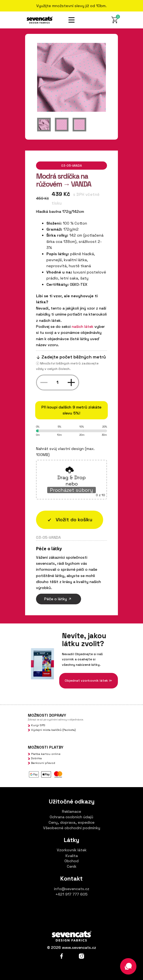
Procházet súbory (71, 490)
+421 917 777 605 (71, 894)
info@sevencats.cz (72, 889)
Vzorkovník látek (72, 850)
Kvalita (72, 856)
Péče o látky (59, 599)
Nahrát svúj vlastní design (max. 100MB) (65, 452)
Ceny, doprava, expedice (71, 822)
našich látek (83, 326)
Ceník (72, 866)
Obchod (71, 861)
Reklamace (71, 811)
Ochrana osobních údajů (71, 817)
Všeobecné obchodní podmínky (72, 828)
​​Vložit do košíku (70, 520)
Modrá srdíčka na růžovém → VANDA (64, 180)
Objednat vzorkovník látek (88, 681)
